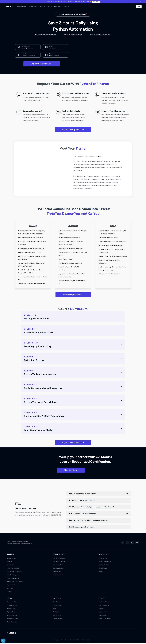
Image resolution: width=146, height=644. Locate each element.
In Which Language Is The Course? (98, 527)
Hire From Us (58, 7)
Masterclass (33, 7)
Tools (50, 7)
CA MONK (9, 7)
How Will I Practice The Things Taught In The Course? (98, 520)
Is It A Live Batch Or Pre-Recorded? (98, 514)
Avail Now (96, 2)
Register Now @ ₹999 (42, 64)
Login (139, 7)
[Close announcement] (141, 2)
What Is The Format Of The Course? (98, 494)
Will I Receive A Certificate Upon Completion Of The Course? (98, 507)
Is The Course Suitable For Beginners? (98, 500)
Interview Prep (22, 7)
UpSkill (42, 7)
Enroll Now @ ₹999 (73, 295)
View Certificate (71, 470)
